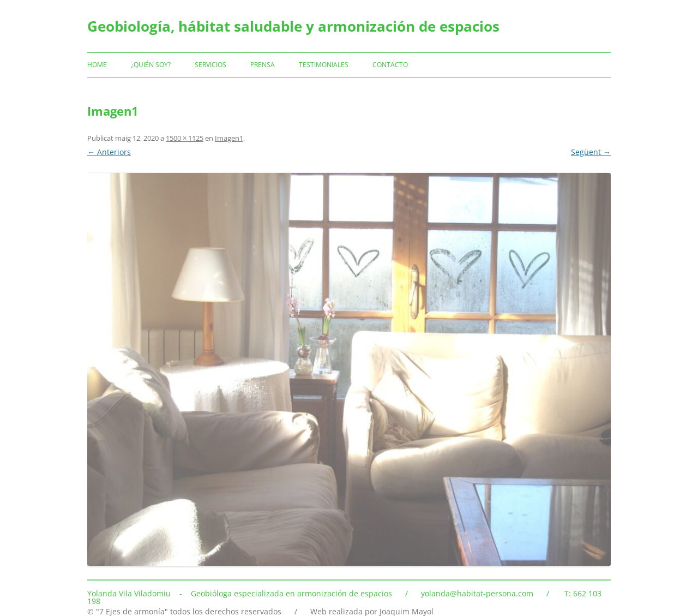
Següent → (591, 152)
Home (97, 65)
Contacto (390, 65)
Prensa (263, 65)
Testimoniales (324, 65)
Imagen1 (229, 138)
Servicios (210, 65)
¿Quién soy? (151, 65)
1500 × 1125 (185, 138)
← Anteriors (109, 152)
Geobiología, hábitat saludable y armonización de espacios (293, 26)
